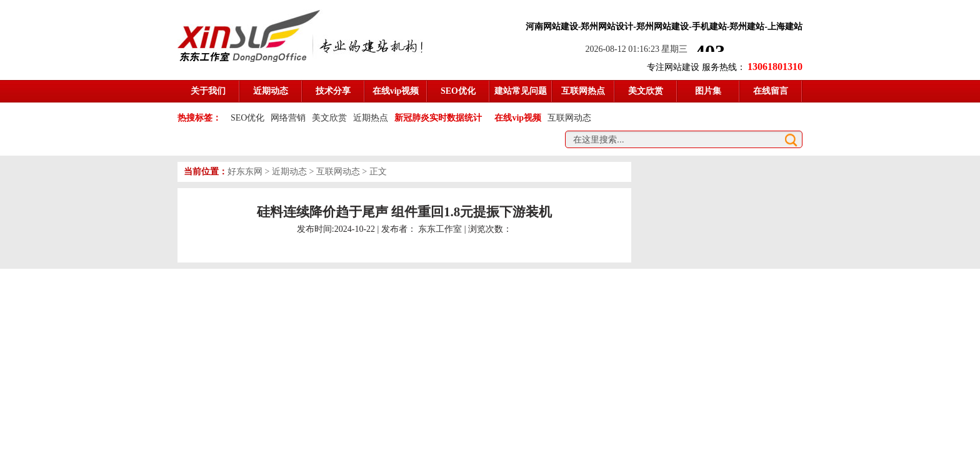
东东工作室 (440, 229)
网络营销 (288, 118)
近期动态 (289, 172)
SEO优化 (247, 118)
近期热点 (371, 118)
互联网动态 (569, 118)
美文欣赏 (329, 118)
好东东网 (245, 172)
